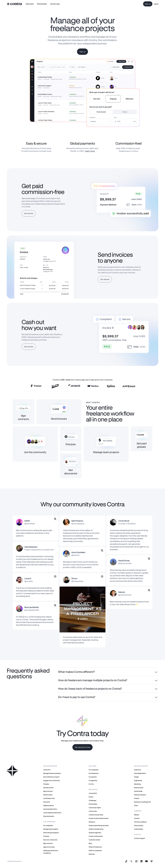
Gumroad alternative (50, 809)
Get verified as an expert (51, 777)
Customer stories (94, 840)
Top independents (140, 773)
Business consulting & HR (142, 802)
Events (91, 797)
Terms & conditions (140, 822)
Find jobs (46, 784)
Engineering (138, 780)
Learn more (90, 151)
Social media (138, 791)
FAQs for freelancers (95, 847)
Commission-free (49, 798)
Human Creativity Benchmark (99, 818)
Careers (137, 818)
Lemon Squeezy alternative (52, 813)
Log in (156, 4)
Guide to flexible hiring (96, 829)
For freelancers (94, 773)
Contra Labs (93, 811)
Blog (90, 843)
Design (136, 777)
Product (137, 798)
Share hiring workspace (51, 833)
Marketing (137, 784)
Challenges (92, 800)
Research (92, 822)
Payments (30, 4)
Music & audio (139, 788)
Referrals (92, 854)
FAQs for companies (95, 850)
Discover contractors (50, 840)
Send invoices (48, 795)
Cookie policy (139, 829)
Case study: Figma (95, 808)
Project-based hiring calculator (99, 825)
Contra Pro (47, 770)
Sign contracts (48, 791)
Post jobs (46, 836)
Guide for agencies (95, 833)
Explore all (137, 770)
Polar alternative (49, 816)
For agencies (93, 780)
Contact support (140, 838)
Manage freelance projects (52, 773)
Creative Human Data (96, 815)
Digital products (48, 805)
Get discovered (48, 788)
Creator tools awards (96, 836)
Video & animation (140, 795)
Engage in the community (52, 780)
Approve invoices (49, 847)
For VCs (91, 784)
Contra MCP (93, 793)
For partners (93, 777)
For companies (48, 825)
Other (136, 805)
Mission (137, 815)
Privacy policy (139, 825)
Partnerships (93, 804)
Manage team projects (51, 829)
